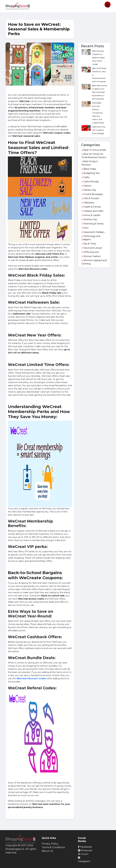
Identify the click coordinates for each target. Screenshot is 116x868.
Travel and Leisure (92, 248)
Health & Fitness (91, 207)
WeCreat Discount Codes (31, 678)
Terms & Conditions (53, 847)
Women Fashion (91, 256)
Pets (85, 228)
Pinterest (85, 850)
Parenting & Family (93, 224)
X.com (83, 854)
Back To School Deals (94, 150)
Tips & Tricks (89, 244)
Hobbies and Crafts (92, 211)
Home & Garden (91, 215)
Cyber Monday (90, 182)
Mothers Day (89, 219)
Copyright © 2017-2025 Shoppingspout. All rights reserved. (21, 849)
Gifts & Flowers (90, 198)
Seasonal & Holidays (93, 232)
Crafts (85, 177)
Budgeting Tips (91, 173)
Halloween (88, 203)
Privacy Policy (50, 844)
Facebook (85, 847)
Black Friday (89, 169)
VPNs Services (90, 252)
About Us (47, 851)
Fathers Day (89, 190)
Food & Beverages (92, 194)
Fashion (87, 186)
